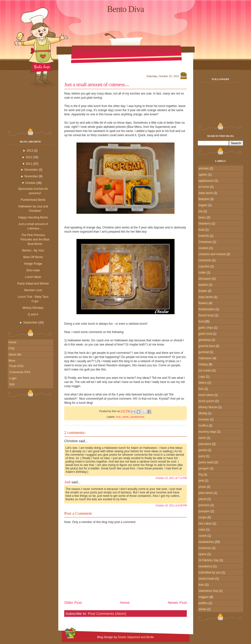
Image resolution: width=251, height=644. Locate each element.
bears (202, 217)
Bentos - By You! (33, 250)
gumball (204, 352)
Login (13, 378)
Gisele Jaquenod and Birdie (136, 637)
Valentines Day (208, 591)
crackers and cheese (212, 254)
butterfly (204, 236)
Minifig (203, 413)
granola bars (207, 346)
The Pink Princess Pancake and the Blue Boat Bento (35, 239)
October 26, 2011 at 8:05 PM (171, 506)
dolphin (203, 285)
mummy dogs (207, 432)
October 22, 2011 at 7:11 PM (171, 478)
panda (203, 450)
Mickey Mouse (208, 407)
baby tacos (206, 193)
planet (203, 499)
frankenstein (207, 309)
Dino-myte (33, 270)
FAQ (12, 348)
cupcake (204, 266)
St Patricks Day (209, 560)
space (202, 554)
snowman (205, 548)
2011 (29, 164)
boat (201, 230)
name (125, 417)
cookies (204, 248)
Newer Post (177, 602)
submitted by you (210, 572)
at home (204, 187)
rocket (203, 536)
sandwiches (137, 417)
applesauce (206, 181)
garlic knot (205, 334)
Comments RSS (20, 372)
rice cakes (205, 524)
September (31, 322)
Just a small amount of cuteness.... (97, 84)
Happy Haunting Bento (33, 217)
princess (204, 505)
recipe (203, 517)
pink (201, 481)
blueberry (205, 224)
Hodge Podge (33, 264)
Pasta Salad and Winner (33, 284)
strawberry (205, 566)
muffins (203, 426)
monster (204, 419)
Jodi (67, 482)
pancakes (205, 444)
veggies (204, 597)
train (201, 585)
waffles (203, 603)
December (31, 170)
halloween (205, 358)
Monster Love (33, 290)
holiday (203, 364)
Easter (203, 291)
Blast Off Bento (33, 257)
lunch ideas (206, 395)
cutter (202, 273)
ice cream (205, 370)
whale (202, 609)
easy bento (206, 297)
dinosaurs (205, 279)
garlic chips (206, 328)
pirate (202, 487)
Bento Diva (125, 9)
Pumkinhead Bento (33, 200)
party (202, 456)
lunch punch (207, 401)
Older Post (73, 602)
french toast (206, 315)
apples (203, 175)
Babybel (204, 199)
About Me (15, 355)
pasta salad (206, 462)
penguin (204, 468)
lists (201, 389)
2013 (30, 151)
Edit (12, 384)
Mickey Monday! (33, 308)
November (31, 176)
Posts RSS (16, 366)
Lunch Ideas (33, 277)
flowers (203, 303)
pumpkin (204, 511)
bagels (203, 205)
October (31, 183)
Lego (202, 377)
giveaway (205, 340)
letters (203, 383)
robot (202, 530)
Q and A (33, 314)
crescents (205, 260)
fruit (118, 417)
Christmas (205, 242)
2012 (29, 157)
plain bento (206, 493)
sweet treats (207, 579)
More (12, 361)
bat (201, 211)
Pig (201, 475)
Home (13, 342)
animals (204, 168)
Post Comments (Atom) (107, 614)
